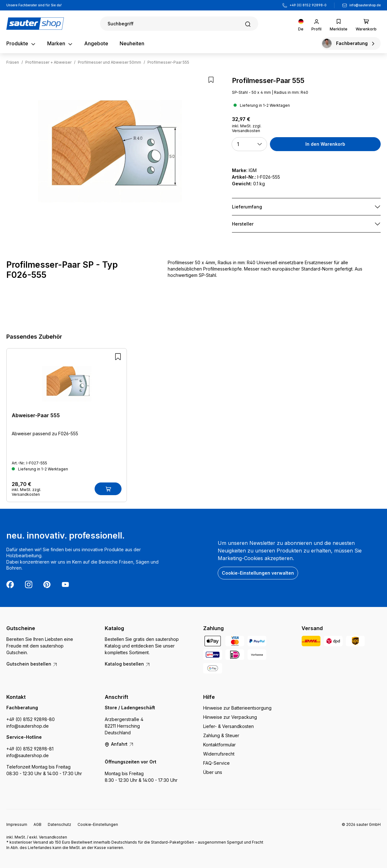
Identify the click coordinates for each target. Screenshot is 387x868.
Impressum (17, 824)
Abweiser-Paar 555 (36, 415)
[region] (110, 151)
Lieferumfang (247, 207)
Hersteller (243, 224)
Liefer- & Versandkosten (228, 726)
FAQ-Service (216, 763)
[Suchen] (179, 24)
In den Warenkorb (325, 144)
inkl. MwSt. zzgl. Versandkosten (247, 128)
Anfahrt (119, 744)
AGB (37, 824)
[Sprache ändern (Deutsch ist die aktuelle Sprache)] (301, 24)
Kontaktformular (219, 745)
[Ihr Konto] (316, 24)
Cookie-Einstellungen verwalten (258, 573)
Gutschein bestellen (32, 664)
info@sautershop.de (365, 5)
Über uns (213, 772)
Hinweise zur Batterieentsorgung (237, 708)
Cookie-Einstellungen (98, 824)
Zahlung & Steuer (221, 735)
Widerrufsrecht (219, 754)
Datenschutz (59, 824)
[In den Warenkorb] (108, 489)
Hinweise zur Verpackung (230, 717)
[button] (249, 144)
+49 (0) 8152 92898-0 (308, 5)
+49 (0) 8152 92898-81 (30, 749)
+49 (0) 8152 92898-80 (31, 719)
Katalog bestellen (128, 664)
